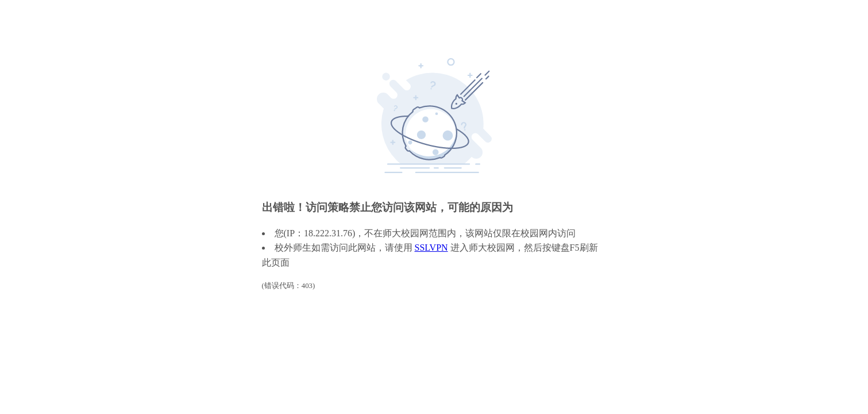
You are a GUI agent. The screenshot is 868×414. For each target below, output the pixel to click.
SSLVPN (431, 248)
